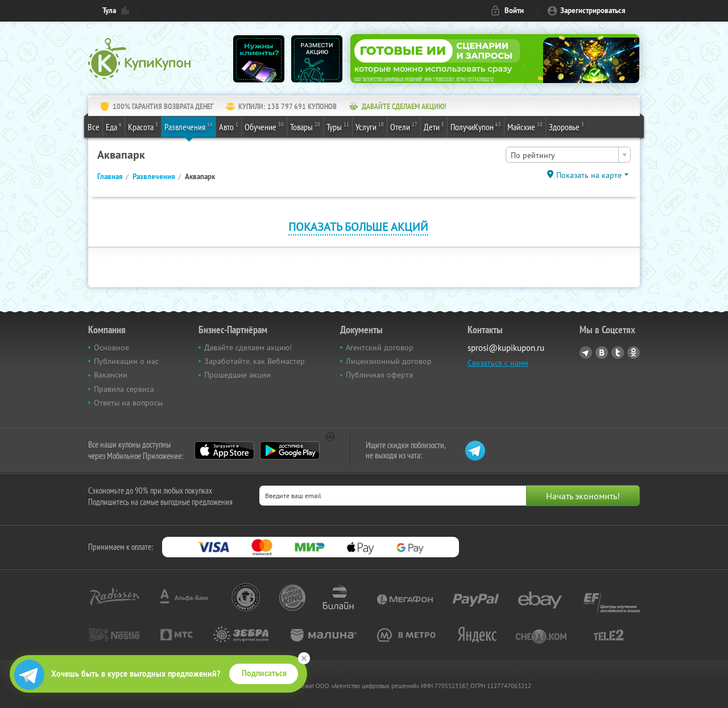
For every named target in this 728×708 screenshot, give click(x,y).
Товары (305, 126)
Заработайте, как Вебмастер (255, 361)
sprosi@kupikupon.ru (506, 348)
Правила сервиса (124, 389)
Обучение (264, 126)
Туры (338, 126)
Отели (404, 126)
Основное (111, 347)
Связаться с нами (498, 363)
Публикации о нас (126, 361)
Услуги (370, 126)
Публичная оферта (379, 375)
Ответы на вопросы (128, 403)
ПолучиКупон (476, 126)
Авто (229, 126)
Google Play (290, 450)
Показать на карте (589, 175)
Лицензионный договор (389, 361)
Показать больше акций (358, 227)
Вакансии (111, 375)
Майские (525, 126)
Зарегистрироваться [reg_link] (593, 11)
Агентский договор (380, 347)
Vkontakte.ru (602, 353)
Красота (143, 126)
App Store (224, 450)
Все (94, 127)
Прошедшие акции (237, 375)
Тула (109, 11)
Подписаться (264, 673)
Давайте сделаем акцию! (248, 347)
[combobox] (568, 155)
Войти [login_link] (514, 11)
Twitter (618, 353)
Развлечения (189, 126)
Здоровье (566, 126)
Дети (434, 126)
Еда (114, 126)
